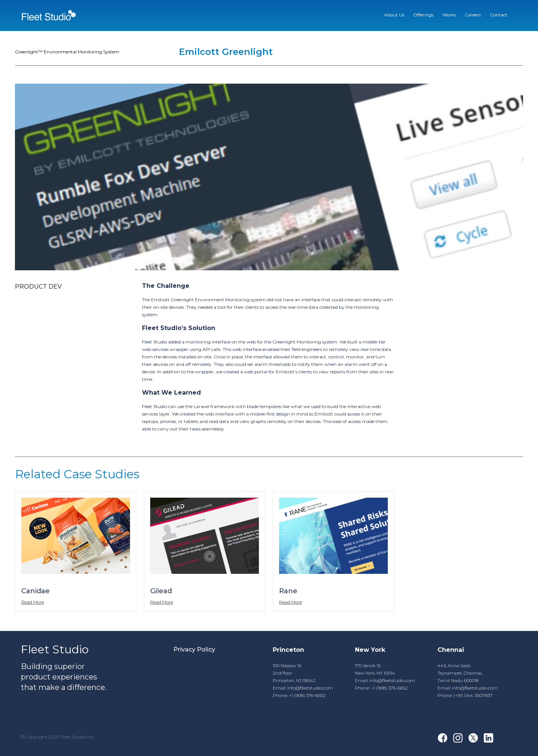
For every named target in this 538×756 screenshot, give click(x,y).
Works (449, 15)
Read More (33, 602)
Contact (499, 15)
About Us (394, 15)
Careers (473, 15)
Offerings (423, 15)
